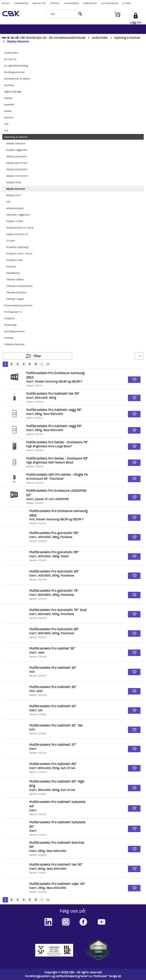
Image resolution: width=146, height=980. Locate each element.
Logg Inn (136, 22)
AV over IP (10, 59)
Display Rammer (18, 42)
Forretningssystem (38, 976)
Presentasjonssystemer (18, 305)
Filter (37, 356)
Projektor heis (14, 260)
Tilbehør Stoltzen (16, 292)
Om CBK (6, 3)
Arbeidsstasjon (15, 208)
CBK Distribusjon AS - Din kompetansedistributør (53, 38)
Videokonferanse (14, 344)
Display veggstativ (17, 150)
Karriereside (90, 3)
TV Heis (10, 241)
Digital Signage (13, 92)
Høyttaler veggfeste (18, 215)
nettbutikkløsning (68, 976)
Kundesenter (21, 3)
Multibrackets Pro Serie (20, 228)
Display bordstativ (17, 169)
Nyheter (55, 3)
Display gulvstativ (16, 156)
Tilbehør (9, 338)
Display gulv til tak (17, 163)
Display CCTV (14, 195)
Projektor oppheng (17, 247)
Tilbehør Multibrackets (19, 286)
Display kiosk (14, 182)
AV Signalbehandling (16, 66)
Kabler (8, 111)
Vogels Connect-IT (17, 234)
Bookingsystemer (14, 72)
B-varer (127, 3)
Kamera (9, 117)
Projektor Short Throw (19, 254)
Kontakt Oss (39, 3)
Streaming (10, 325)
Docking (9, 85)
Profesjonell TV (13, 312)
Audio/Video (100, 38)
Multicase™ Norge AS (107, 976)
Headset (9, 105)
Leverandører (71, 3)
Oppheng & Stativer (127, 38)
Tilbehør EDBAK (15, 279)
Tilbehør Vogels (15, 299)
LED (6, 124)
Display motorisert (17, 176)
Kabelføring (13, 273)
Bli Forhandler (110, 3)
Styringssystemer (15, 331)
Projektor (10, 318)
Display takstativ (16, 143)
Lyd (6, 130)
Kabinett (11, 267)
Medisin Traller (15, 221)
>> (48, 364)
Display (8, 98)
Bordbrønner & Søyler (17, 79)
